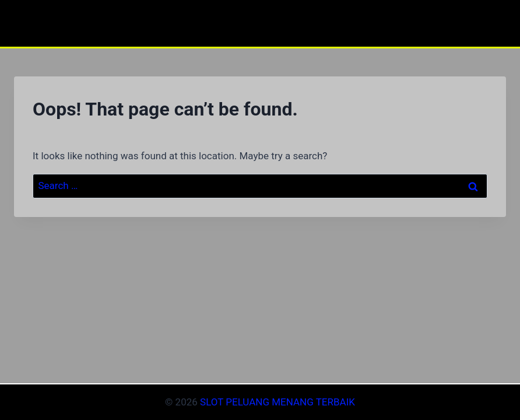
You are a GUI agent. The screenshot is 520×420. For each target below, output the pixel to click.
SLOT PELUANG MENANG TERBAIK (277, 402)
